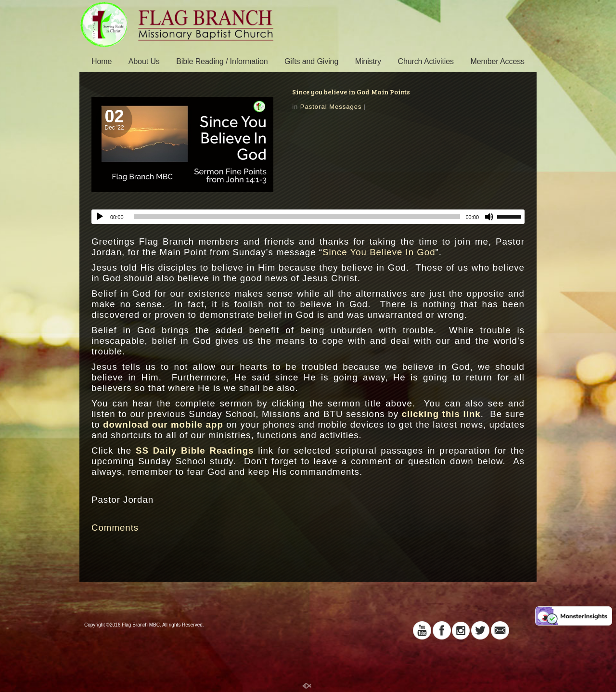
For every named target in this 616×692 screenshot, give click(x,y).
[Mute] (489, 217)
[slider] (297, 217)
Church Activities (426, 61)
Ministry (368, 61)
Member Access (497, 61)
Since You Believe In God (379, 252)
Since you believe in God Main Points (351, 92)
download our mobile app (163, 424)
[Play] (100, 217)
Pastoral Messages (331, 107)
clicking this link (441, 414)
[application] (308, 217)
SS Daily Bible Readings (195, 450)
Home (102, 61)
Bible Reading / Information (222, 61)
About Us (144, 61)
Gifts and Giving (311, 61)
